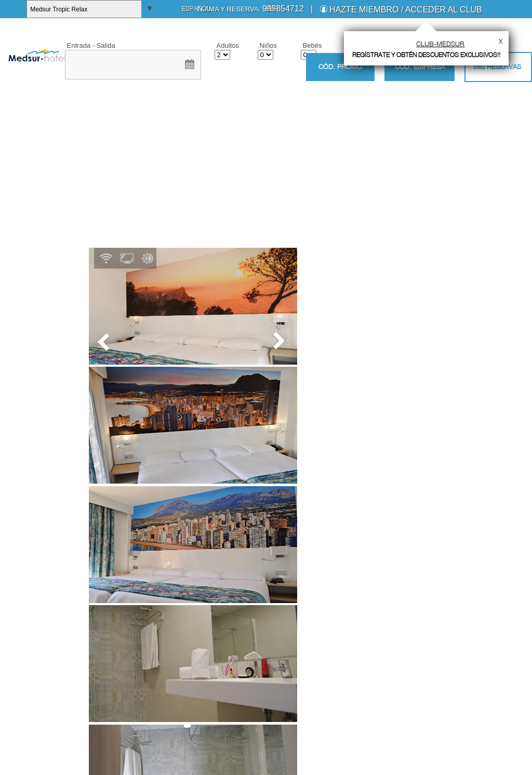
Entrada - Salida (91, 45)
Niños (268, 45)
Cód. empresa (420, 66)
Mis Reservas (497, 66)
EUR (272, 9)
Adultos (228, 45)
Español (196, 9)
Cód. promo (340, 67)
